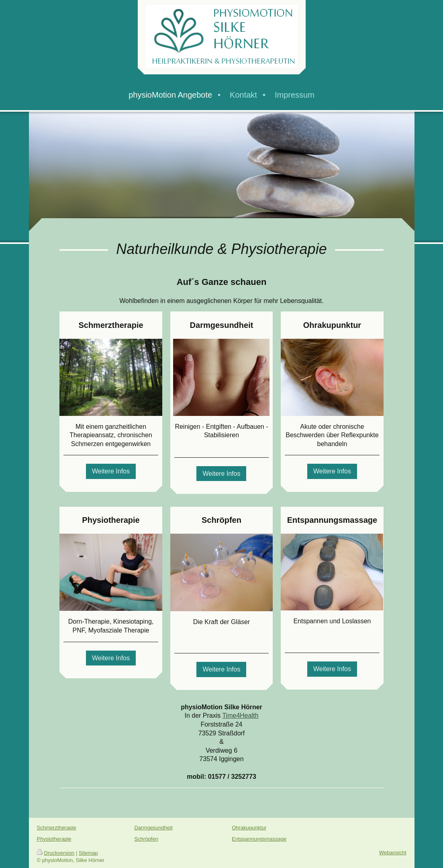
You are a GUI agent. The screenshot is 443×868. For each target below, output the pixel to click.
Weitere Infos (111, 471)
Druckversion (56, 853)
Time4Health (240, 715)
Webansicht (393, 853)
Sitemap (88, 853)
